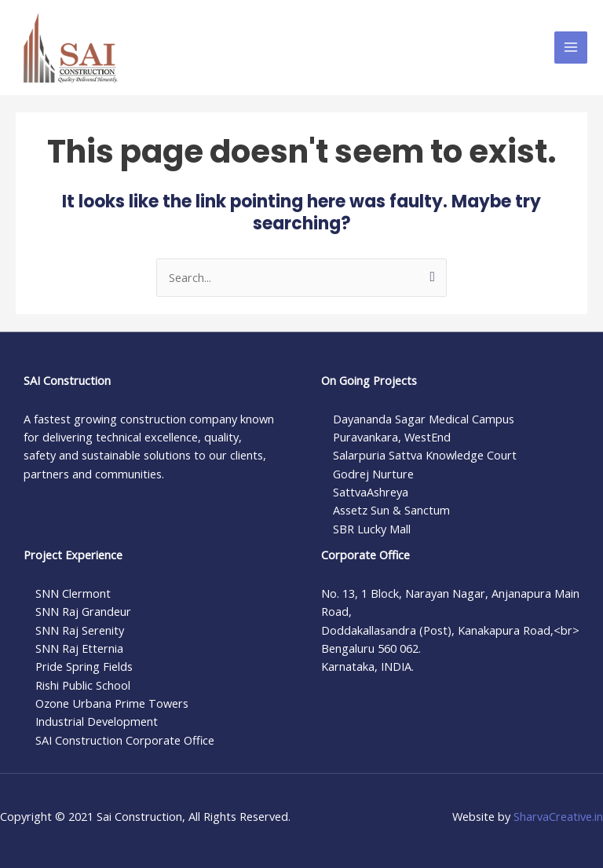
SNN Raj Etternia (79, 648)
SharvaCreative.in (558, 816)
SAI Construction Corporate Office (125, 740)
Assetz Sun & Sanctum (391, 510)
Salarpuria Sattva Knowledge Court (425, 455)
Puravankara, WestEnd (392, 437)
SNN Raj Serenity (80, 630)
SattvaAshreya (371, 492)
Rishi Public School (83, 685)
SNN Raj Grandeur (83, 611)
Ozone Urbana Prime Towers (112, 703)
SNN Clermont (73, 593)
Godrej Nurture (373, 474)
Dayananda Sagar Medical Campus (424, 419)
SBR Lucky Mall (372, 529)
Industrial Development (97, 721)
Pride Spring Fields (84, 666)
